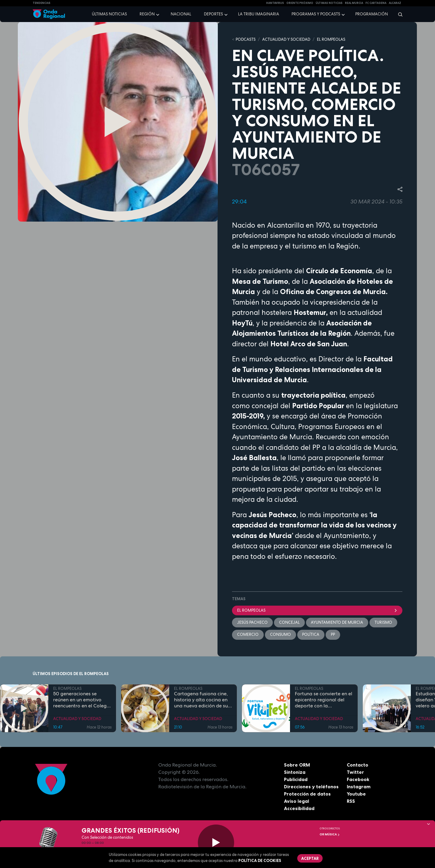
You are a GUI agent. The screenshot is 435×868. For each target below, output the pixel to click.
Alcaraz (395, 3)
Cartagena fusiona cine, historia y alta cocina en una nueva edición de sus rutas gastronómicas (202, 700)
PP (333, 635)
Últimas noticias (109, 14)
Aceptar (310, 858)
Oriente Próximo (300, 3)
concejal (289, 622)
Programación (372, 14)
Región (147, 14)
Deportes (213, 14)
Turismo (384, 622)
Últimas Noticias (329, 3)
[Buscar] (398, 14)
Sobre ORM (297, 765)
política (311, 635)
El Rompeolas (317, 610)
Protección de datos (308, 794)
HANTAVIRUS (275, 3)
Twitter (355, 772)
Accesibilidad (299, 809)
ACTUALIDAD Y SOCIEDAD (286, 39)
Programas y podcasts (316, 14)
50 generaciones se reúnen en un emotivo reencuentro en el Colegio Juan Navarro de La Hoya (82, 700)
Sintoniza (295, 772)
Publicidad (296, 780)
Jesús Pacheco (252, 622)
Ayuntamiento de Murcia (337, 622)
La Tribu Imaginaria (259, 14)
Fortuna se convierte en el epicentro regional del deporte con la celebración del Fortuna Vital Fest (324, 700)
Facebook (358, 780)
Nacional (181, 14)
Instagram (359, 787)
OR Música (330, 834)
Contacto (358, 765)
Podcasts (246, 39)
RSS (351, 801)
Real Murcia (354, 3)
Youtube (356, 794)
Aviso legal (296, 801)
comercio (248, 635)
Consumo (280, 635)
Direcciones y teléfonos (311, 787)
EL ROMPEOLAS (331, 39)
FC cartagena (376, 3)
